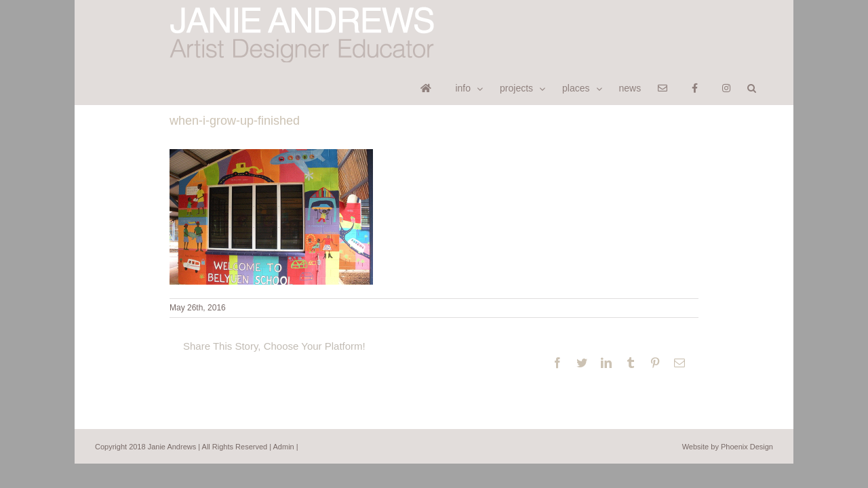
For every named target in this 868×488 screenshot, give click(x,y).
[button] (769, 18)
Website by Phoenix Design (728, 411)
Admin (284, 411)
